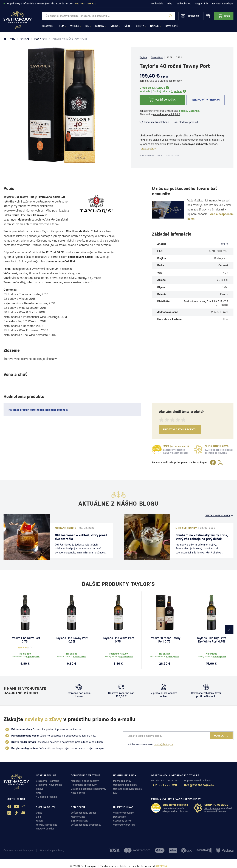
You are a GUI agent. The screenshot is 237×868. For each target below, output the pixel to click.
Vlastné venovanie (123, 813)
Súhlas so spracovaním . (148, 745)
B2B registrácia (79, 821)
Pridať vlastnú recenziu (180, 429)
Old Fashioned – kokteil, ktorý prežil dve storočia (81, 537)
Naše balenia (78, 793)
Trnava (40, 789)
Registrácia (157, 4)
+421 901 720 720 (164, 785)
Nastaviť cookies (45, 829)
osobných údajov (163, 744)
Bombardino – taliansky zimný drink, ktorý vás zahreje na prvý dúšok (202, 537)
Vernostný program (124, 825)
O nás (39, 813)
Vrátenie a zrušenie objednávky (88, 789)
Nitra (39, 793)
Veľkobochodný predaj (83, 813)
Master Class (78, 817)
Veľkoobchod (184, 4)
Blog (170, 4)
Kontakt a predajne (223, 4)
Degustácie (202, 4)
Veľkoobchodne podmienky (86, 825)
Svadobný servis (122, 821)
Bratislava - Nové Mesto (49, 785)
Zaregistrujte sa (148, 81)
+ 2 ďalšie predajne (46, 797)
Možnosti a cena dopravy (85, 781)
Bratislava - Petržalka (48, 781)
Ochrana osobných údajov (128, 789)
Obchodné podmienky (125, 785)
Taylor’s (143, 58)
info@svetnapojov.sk (199, 785)
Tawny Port (157, 58)
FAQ (115, 793)
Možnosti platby (122, 781)
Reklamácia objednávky (84, 785)
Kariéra (40, 821)
